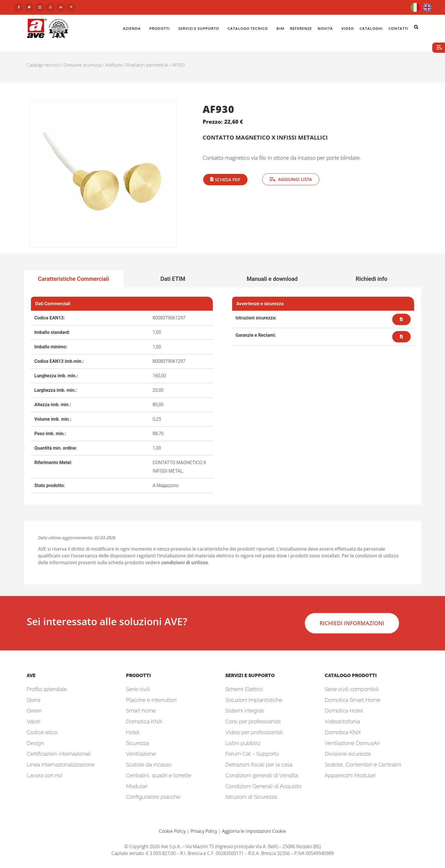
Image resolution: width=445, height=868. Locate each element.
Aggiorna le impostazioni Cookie (254, 831)
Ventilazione (141, 754)
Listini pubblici (243, 743)
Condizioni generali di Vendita (262, 775)
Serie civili (138, 689)
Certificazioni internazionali (59, 754)
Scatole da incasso (149, 764)
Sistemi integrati (245, 711)
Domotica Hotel (344, 711)
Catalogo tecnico (43, 65)
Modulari (137, 786)
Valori (33, 721)
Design (35, 743)
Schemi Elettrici (244, 689)
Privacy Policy (204, 831)
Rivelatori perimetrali (147, 65)
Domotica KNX (144, 721)
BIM (280, 28)
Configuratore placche (153, 797)
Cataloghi (371, 28)
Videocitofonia (342, 721)
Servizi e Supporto (200, 28)
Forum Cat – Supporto (252, 754)
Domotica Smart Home (352, 700)
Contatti (400, 28)
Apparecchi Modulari (350, 775)
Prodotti (161, 28)
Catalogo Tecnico (249, 28)
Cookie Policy (172, 831)
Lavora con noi (45, 775)
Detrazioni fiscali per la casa (259, 764)
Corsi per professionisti (253, 721)
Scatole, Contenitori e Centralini (363, 764)
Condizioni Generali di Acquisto (263, 786)
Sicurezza (138, 743)
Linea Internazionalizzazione (61, 764)
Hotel (133, 732)
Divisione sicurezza (82, 65)
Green (34, 711)
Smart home (141, 711)
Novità (327, 28)
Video (348, 28)
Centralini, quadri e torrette (159, 775)
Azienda (133, 28)
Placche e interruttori (151, 700)
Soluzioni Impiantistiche (254, 700)
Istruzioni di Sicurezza (251, 797)
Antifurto (114, 65)
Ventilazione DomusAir (352, 743)
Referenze (301, 28)
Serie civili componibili (352, 689)
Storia (33, 700)
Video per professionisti (254, 732)
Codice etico (42, 732)
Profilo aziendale (47, 689)
